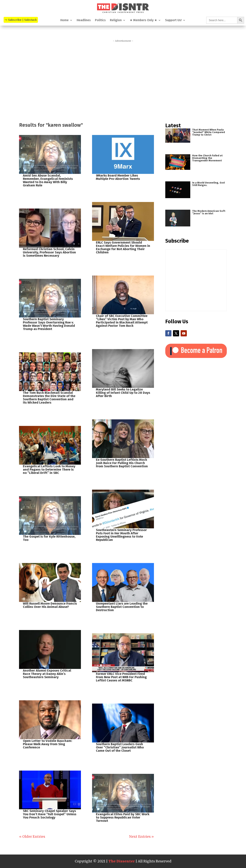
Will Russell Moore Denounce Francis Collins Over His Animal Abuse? (50, 605)
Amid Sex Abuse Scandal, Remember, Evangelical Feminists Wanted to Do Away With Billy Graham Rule (48, 180)
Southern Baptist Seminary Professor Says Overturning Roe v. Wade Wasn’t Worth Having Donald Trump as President (49, 324)
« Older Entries (32, 837)
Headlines (84, 20)
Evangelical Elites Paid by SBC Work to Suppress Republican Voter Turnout (123, 817)
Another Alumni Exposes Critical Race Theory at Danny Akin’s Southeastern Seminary (47, 674)
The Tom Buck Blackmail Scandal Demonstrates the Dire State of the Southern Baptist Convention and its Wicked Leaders (49, 398)
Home (64, 20)
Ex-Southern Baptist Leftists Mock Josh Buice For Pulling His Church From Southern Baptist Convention (122, 463)
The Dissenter (122, 861)
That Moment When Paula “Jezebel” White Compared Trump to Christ (209, 132)
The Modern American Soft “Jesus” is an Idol (209, 212)
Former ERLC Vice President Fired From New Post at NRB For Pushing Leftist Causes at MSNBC (121, 677)
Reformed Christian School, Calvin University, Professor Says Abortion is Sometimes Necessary (49, 252)
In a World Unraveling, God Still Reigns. (208, 184)
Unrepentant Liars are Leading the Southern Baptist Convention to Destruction (122, 607)
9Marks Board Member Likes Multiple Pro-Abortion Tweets (118, 177)
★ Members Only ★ (143, 20)
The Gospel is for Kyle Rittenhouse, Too (49, 538)
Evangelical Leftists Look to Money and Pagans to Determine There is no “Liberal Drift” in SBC (49, 470)
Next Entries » (141, 837)
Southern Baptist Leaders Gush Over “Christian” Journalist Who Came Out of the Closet (120, 747)
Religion (116, 20)
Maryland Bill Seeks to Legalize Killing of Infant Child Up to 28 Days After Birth (123, 393)
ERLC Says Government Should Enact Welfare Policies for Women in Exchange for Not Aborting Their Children (123, 247)
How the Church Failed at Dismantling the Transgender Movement (207, 158)
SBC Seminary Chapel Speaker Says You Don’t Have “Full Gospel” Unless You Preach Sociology (50, 814)
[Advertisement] (123, 80)
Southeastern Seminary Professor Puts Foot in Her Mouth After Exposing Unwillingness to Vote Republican (121, 535)
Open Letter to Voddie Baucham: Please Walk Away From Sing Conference (47, 744)
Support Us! (173, 20)
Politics (100, 20)
